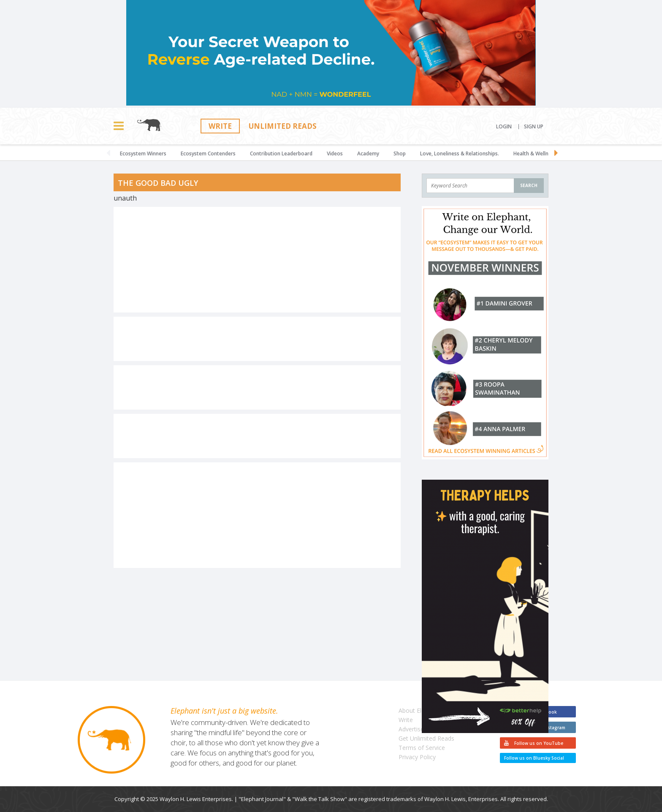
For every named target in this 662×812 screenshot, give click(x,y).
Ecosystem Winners (143, 153)
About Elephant (419, 710)
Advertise (411, 729)
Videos (335, 153)
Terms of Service (422, 748)
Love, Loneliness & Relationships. (460, 153)
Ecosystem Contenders (208, 153)
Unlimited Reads (283, 126)
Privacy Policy (417, 757)
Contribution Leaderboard (281, 153)
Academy (368, 153)
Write (220, 126)
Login (504, 127)
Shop (400, 153)
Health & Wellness (535, 153)
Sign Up (534, 127)
